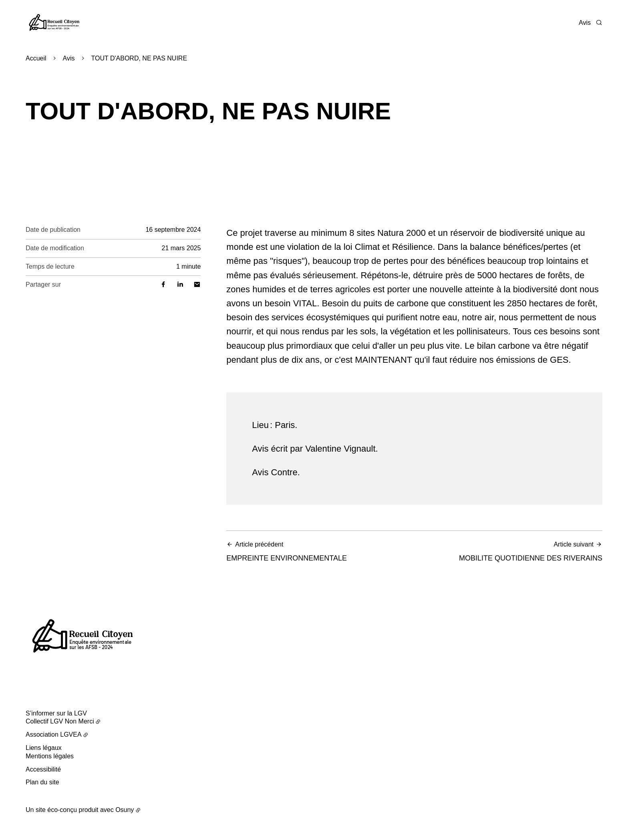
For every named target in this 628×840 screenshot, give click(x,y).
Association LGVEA (54, 734)
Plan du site (42, 782)
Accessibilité (43, 769)
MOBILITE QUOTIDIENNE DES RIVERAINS (511, 551)
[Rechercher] (599, 22)
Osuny (125, 810)
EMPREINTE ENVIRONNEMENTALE (318, 551)
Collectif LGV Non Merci (60, 721)
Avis (585, 23)
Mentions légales (50, 756)
